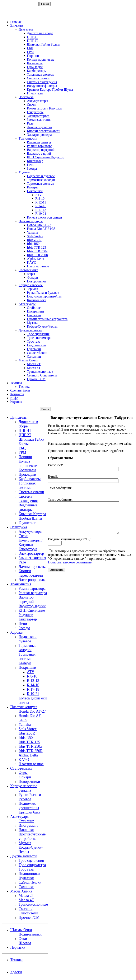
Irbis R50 (33, 244)
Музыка (33, 323)
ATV (39, 195)
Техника (16, 383)
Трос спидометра (39, 338)
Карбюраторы (37, 71)
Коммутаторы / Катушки (44, 108)
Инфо (14, 398)
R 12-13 (41, 202)
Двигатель (26, 29)
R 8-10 (40, 199)
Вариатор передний (41, 150)
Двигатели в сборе (40, 33)
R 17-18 (41, 210)
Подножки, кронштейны (44, 296)
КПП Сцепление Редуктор (46, 157)
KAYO (32, 262)
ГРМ (30, 52)
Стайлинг (34, 308)
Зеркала (32, 289)
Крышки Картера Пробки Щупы (50, 90)
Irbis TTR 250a (37, 251)
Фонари (32, 278)
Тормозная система (41, 184)
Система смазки (38, 78)
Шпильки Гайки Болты (43, 44)
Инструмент (36, 311)
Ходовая (24, 172)
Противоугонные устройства (47, 319)
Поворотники (36, 281)
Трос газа (34, 341)
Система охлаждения (42, 82)
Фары (31, 274)
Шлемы (25, 943)
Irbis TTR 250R (38, 255)
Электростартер (38, 116)
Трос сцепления (38, 334)
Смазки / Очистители (42, 375)
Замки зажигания (39, 120)
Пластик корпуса (31, 221)
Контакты (17, 394)
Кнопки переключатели (44, 131)
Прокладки (35, 67)
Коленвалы (35, 63)
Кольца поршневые (41, 59)
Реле (30, 123)
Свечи (31, 105)
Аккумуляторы (37, 101)
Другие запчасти (30, 330)
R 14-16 (41, 206)
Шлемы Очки (21, 930)
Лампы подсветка (39, 127)
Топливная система (41, 74)
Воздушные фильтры (42, 86)
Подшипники (36, 345)
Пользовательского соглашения (70, 569)
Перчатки (18, 947)
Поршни (33, 56)
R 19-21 (41, 214)
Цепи (31, 165)
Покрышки (35, 191)
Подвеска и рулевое (41, 176)
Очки (23, 939)
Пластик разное (38, 266)
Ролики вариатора (40, 146)
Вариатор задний (39, 153)
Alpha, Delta (36, 259)
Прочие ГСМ (36, 379)
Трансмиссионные (40, 372)
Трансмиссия (28, 138)
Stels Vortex (35, 236)
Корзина (16, 402)
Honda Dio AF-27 (39, 225)
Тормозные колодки (41, 180)
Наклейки (34, 315)
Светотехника (28, 270)
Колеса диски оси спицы (44, 217)
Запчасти (17, 26)
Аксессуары (27, 304)
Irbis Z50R (34, 240)
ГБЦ (30, 48)
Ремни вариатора (39, 142)
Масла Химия (28, 360)
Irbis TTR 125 (36, 247)
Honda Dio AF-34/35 (41, 229)
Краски (16, 972)
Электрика (26, 97)
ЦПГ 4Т (33, 37)
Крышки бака (37, 300)
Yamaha (32, 232)
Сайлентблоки (37, 353)
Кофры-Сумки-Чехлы (42, 326)
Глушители (35, 93)
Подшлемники (30, 934)
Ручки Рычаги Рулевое (43, 293)
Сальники (34, 357)
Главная (16, 22)
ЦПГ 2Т (33, 41)
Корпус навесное (31, 285)
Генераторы (35, 112)
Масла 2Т (34, 364)
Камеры (33, 187)
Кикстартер (35, 161)
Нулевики (34, 349)
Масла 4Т (34, 368)
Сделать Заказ (20, 390)
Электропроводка (39, 135)
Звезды (32, 168)
